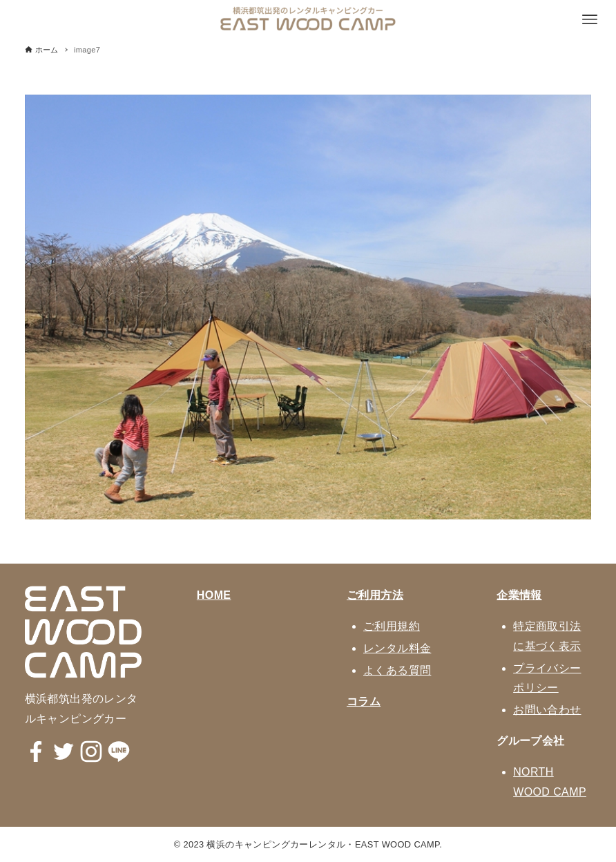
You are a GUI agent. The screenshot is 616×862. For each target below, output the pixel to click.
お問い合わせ (547, 710)
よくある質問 (397, 670)
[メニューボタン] (590, 19)
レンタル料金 (397, 648)
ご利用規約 (392, 626)
